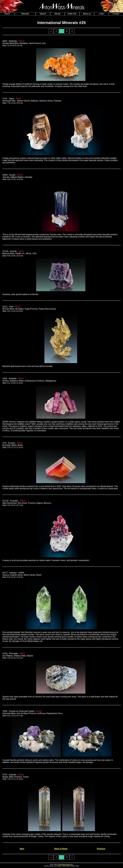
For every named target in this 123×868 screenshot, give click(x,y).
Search (43, 14)
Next (22, 849)
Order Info (72, 14)
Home (7, 14)
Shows (57, 14)
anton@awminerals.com (66, 864)
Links (101, 14)
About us (87, 14)
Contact (116, 14)
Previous (101, 849)
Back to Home (61, 849)
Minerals (25, 14)
